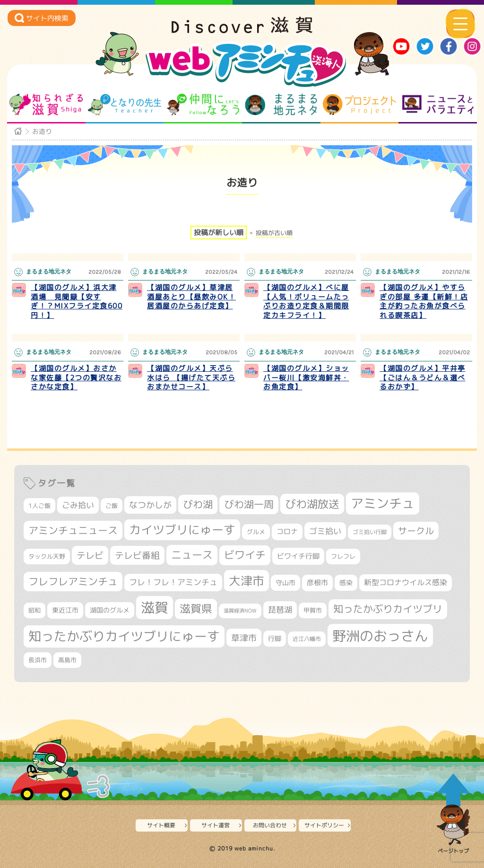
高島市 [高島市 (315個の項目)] (67, 660)
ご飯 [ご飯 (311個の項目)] (112, 506)
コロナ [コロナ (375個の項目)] (287, 531)
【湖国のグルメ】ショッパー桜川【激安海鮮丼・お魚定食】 (306, 377)
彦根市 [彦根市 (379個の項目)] (317, 583)
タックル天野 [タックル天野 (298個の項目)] (47, 556)
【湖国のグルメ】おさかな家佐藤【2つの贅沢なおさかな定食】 (76, 377)
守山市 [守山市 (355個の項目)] (285, 583)
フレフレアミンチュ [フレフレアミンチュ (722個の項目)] (73, 581)
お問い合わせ (270, 825)
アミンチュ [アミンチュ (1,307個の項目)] (383, 503)
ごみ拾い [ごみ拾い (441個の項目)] (78, 505)
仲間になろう (203, 105)
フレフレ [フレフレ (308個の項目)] (343, 556)
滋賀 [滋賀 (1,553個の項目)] (155, 607)
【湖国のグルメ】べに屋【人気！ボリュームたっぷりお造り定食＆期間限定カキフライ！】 (306, 301)
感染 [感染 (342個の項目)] (346, 583)
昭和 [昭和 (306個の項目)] (35, 610)
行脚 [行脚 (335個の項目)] (275, 638)
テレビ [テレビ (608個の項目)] (90, 555)
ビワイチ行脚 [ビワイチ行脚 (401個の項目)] (298, 556)
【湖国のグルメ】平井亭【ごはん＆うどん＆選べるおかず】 (423, 377)
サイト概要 (161, 825)
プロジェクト (359, 105)
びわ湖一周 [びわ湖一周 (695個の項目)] (249, 504)
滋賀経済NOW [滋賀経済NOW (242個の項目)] (240, 611)
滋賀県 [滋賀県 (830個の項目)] (196, 609)
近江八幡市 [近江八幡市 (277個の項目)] (307, 639)
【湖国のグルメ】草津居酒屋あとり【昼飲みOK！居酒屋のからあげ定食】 (191, 297)
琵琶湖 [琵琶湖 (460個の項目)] (280, 609)
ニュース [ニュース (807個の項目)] (192, 555)
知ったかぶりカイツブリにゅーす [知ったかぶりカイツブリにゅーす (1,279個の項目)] (124, 636)
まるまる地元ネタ (281, 105)
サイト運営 (216, 825)
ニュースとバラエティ (438, 105)
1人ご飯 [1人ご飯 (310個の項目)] (39, 506)
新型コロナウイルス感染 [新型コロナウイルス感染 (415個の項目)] (406, 582)
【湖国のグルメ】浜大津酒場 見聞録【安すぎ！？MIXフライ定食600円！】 (77, 301)
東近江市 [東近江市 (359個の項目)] (65, 610)
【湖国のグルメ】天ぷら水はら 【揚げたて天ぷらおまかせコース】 (191, 377)
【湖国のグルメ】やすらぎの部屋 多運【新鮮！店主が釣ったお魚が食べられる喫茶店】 (424, 301)
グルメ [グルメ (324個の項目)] (256, 532)
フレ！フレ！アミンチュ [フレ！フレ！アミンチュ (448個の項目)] (173, 582)
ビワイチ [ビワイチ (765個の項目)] (245, 555)
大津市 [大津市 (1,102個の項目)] (246, 581)
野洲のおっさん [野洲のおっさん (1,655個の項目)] (380, 636)
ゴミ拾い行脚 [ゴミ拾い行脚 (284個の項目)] (370, 532)
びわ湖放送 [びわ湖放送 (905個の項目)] (312, 504)
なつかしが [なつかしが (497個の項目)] (150, 505)
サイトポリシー (324, 825)
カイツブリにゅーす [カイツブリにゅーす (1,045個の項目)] (182, 530)
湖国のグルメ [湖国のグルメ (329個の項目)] (110, 610)
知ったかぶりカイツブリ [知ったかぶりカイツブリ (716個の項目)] (388, 609)
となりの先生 (125, 105)
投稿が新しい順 (219, 232)
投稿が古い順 (274, 233)
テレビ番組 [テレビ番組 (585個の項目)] (137, 555)
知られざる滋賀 (46, 105)
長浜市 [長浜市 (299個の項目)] (38, 660)
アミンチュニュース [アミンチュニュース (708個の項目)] (73, 530)
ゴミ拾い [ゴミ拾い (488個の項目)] (325, 531)
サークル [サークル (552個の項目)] (416, 531)
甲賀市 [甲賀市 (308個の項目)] (313, 610)
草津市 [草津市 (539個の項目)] (244, 638)
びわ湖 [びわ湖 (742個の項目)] (198, 504)
